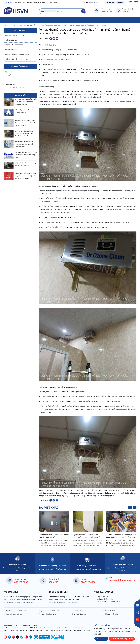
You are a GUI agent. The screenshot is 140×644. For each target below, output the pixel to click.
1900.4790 (9, 75)
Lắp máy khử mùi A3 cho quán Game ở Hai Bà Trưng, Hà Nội (54, 536)
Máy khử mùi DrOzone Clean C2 (60, 59)
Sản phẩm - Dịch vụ (79, 611)
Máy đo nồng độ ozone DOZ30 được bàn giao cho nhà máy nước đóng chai (25, 144)
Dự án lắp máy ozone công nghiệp (17, 54)
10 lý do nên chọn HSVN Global (50, 611)
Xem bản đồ (28, 603)
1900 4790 (127, 11)
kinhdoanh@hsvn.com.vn (15, 87)
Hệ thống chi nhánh (92, 2)
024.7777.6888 (88, 582)
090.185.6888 (106, 11)
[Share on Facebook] (51, 39)
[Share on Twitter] (54, 39)
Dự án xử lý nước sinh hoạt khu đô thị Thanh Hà (25, 111)
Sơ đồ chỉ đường (111, 611)
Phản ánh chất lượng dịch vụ (122, 639)
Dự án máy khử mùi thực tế (25, 25)
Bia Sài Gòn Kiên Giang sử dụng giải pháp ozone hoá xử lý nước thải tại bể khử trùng (25, 176)
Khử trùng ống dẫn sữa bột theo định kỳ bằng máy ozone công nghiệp (26, 155)
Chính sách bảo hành (80, 614)
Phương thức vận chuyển (48, 614)
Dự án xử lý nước (11, 50)
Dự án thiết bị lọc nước (13, 40)
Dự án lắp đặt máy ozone (14, 45)
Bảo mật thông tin (112, 614)
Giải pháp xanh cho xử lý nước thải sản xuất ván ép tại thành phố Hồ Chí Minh (25, 123)
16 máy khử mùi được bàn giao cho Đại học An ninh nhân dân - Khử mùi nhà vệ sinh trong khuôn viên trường (78, 25)
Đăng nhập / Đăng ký (115, 2)
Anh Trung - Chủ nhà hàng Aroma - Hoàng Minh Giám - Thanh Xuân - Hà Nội (24, 133)
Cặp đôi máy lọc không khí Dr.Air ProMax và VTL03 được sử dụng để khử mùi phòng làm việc (86, 536)
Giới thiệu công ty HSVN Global (17, 611)
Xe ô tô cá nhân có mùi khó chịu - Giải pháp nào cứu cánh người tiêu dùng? (121, 536)
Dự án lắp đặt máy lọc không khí (16, 59)
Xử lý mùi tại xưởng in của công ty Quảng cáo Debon (25, 164)
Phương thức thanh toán (14, 614)
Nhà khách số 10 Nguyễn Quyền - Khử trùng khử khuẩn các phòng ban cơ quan (26, 102)
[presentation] (130, 507)
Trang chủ (8, 25)
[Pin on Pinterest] (57, 39)
